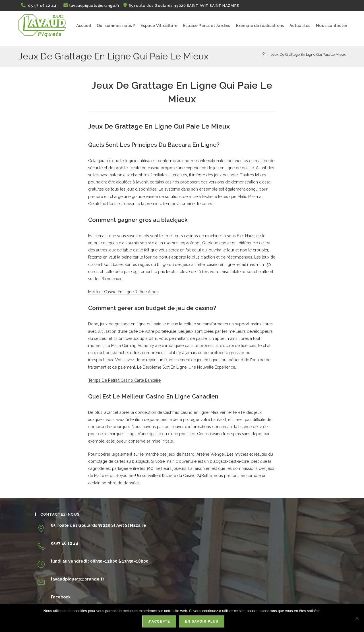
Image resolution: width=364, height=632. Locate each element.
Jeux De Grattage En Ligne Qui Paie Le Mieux (308, 54)
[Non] (357, 618)
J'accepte (160, 622)
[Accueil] (263, 54)
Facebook (61, 597)
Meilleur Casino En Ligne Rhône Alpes (123, 292)
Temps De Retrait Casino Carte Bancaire (124, 380)
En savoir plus (202, 622)
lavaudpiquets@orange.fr (92, 6)
